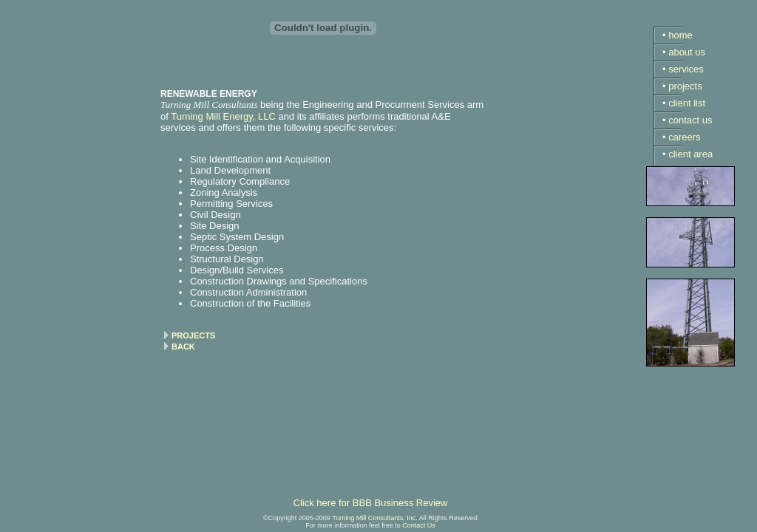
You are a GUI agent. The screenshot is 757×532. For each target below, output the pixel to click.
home (680, 35)
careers (684, 137)
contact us (690, 120)
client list (687, 103)
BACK (183, 347)
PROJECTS (193, 335)
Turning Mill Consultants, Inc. (375, 518)
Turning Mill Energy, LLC (223, 116)
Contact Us (419, 525)
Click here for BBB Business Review (371, 503)
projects (685, 86)
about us (687, 52)
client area (690, 154)
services (686, 69)
